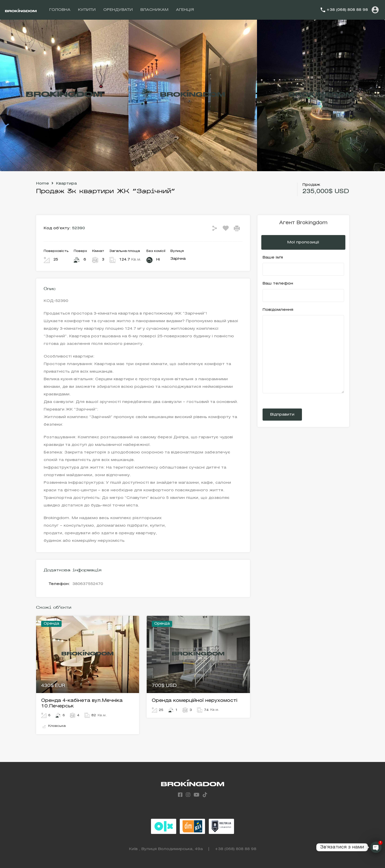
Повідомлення (303, 351)
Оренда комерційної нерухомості (195, 701)
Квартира (66, 184)
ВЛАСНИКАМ (154, 10)
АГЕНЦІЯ (185, 10)
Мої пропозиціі (303, 242)
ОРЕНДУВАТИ (118, 10)
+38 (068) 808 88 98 (347, 10)
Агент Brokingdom (303, 223)
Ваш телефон (303, 292)
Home (43, 184)
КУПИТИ (87, 10)
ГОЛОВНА (60, 10)
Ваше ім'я (303, 266)
